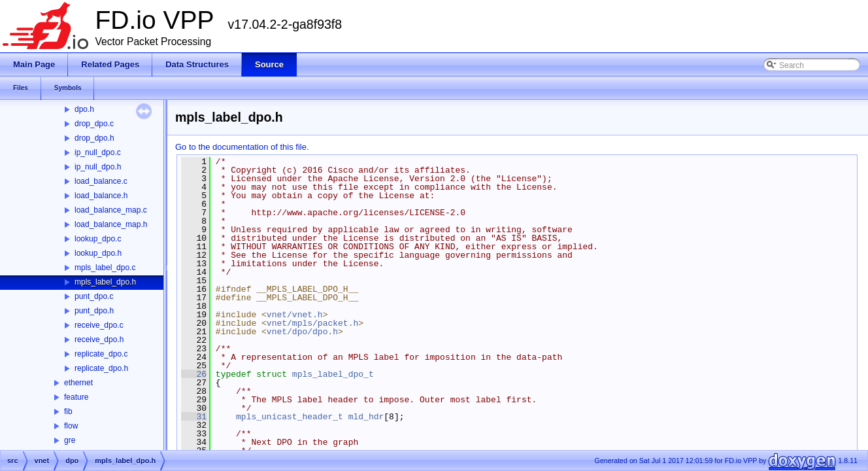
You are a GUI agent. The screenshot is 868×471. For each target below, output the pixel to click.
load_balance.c (101, 181)
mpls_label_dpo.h (105, 282)
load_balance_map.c (111, 210)
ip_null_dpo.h (98, 167)
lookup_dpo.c (98, 239)
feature (76, 397)
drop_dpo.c (94, 124)
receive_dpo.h (99, 340)
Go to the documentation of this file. (242, 147)
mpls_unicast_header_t (290, 417)
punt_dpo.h (94, 311)
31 (194, 417)
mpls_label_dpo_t (333, 374)
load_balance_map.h (111, 224)
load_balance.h (101, 196)
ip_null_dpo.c (98, 152)
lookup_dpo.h (98, 253)
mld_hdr (366, 417)
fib (68, 411)
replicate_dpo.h (101, 368)
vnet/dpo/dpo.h (302, 332)
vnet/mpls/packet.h (312, 323)
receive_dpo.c (99, 325)
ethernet (78, 383)
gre (70, 440)
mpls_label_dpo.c (105, 268)
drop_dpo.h (94, 138)
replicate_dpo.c (101, 354)
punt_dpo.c (94, 296)
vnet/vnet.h (295, 315)
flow (71, 426)
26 (194, 374)
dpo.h (84, 109)
